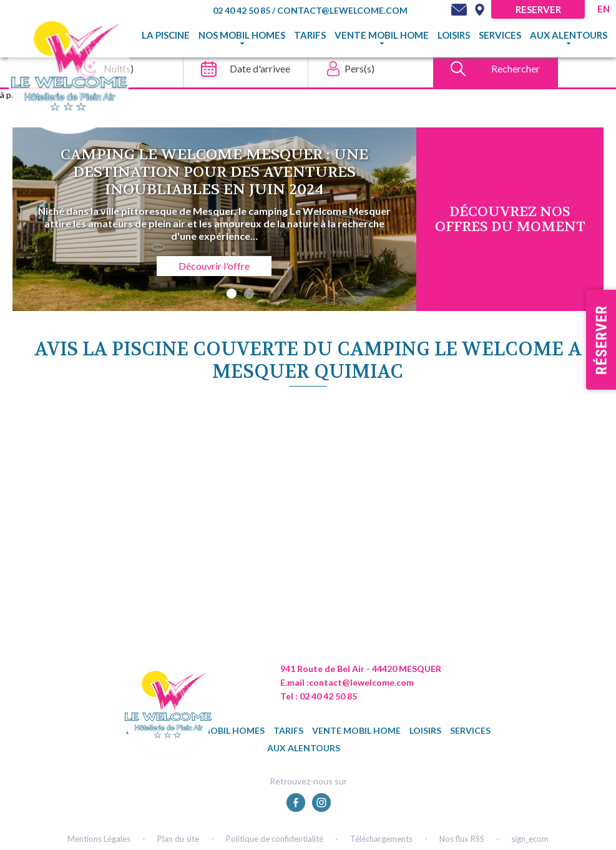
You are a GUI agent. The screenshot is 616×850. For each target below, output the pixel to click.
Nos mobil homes (242, 35)
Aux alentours (569, 35)
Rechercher (516, 68)
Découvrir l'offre (214, 266)
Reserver (538, 9)
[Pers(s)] (367, 69)
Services (500, 35)
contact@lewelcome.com (342, 10)
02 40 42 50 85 (242, 10)
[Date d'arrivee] (242, 69)
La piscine (166, 35)
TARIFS (310, 35)
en (604, 9)
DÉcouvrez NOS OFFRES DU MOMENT (510, 219)
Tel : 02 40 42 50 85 (319, 696)
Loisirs (454, 35)
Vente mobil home (382, 35)
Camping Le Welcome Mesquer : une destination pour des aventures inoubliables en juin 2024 (214, 172)
